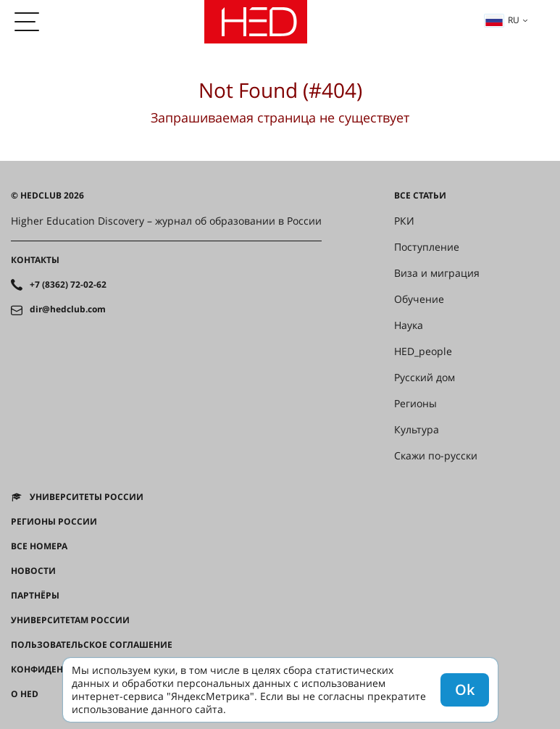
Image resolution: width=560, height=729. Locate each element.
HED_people (423, 351)
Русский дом (425, 378)
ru (502, 20)
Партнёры (35, 596)
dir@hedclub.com (68, 309)
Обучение (419, 299)
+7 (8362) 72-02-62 (68, 285)
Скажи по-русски (436, 456)
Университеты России (87, 497)
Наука (409, 325)
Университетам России (70, 620)
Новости (33, 571)
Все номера (39, 546)
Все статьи (420, 196)
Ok (465, 690)
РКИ (404, 221)
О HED (25, 694)
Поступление (427, 247)
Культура (417, 430)
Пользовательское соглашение (92, 645)
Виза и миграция (437, 273)
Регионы (415, 404)
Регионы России (54, 522)
